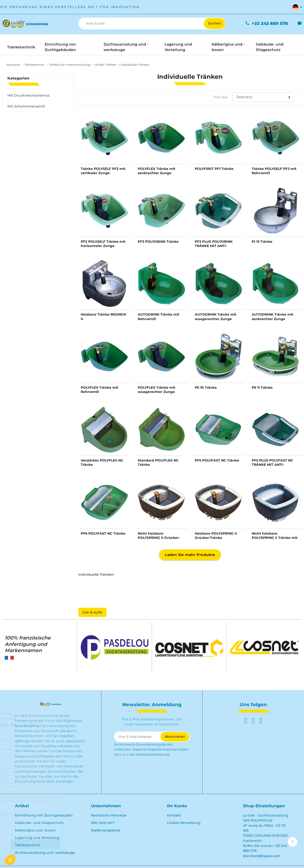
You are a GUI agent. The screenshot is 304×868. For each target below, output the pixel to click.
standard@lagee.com (262, 856)
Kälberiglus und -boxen (35, 830)
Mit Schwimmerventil (26, 106)
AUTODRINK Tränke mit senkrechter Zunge (273, 317)
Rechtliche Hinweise (109, 815)
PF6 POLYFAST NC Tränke (103, 533)
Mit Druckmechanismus (28, 95)
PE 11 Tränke (262, 387)
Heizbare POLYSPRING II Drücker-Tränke (216, 536)
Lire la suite (92, 612)
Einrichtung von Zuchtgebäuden (44, 815)
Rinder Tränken (105, 65)
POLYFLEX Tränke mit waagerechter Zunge (157, 390)
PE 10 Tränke (206, 387)
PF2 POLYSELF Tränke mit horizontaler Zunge (103, 244)
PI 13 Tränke (262, 242)
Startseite (13, 65)
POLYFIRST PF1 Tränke (214, 169)
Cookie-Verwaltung (184, 823)
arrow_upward (293, 842)
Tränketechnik (34, 65)
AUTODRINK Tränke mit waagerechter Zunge (216, 317)
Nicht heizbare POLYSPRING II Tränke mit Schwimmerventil (275, 538)
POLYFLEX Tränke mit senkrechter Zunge (157, 171)
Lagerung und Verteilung (37, 838)
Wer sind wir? (103, 823)
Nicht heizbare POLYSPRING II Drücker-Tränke (159, 538)
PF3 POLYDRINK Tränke (158, 242)
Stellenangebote (106, 830)
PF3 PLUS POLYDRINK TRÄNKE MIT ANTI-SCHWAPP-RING (214, 246)
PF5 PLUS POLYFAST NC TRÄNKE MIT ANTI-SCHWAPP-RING (272, 465)
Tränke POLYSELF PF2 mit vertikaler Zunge (103, 171)
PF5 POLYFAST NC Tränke (217, 460)
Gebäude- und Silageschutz (39, 823)
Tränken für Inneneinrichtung (69, 65)
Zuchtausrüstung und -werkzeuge (45, 853)
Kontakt (174, 815)
